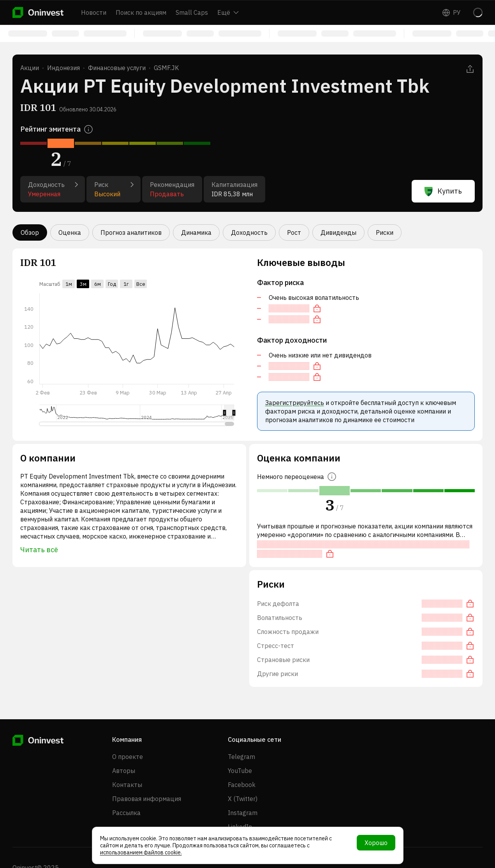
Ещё (228, 12)
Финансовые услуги (117, 68)
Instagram (243, 813)
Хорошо (376, 843)
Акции (30, 68)
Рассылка (126, 813)
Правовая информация (147, 799)
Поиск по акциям (141, 12)
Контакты (127, 785)
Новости (94, 12)
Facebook (242, 785)
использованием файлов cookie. (141, 852)
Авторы (124, 771)
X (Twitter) (243, 799)
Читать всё (39, 550)
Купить (443, 191)
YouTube (240, 771)
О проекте (128, 757)
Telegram (241, 757)
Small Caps (192, 12)
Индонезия (63, 68)
